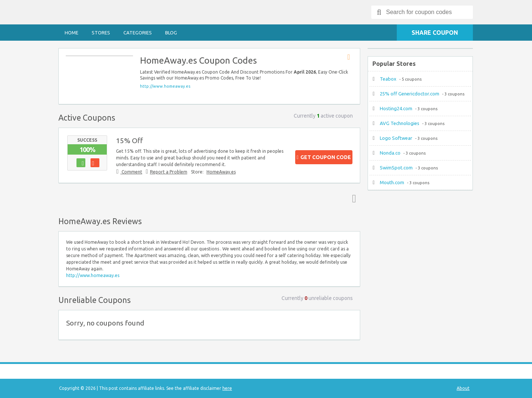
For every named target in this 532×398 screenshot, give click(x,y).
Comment (131, 172)
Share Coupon (435, 33)
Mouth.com (392, 182)
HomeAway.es (221, 172)
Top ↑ (352, 198)
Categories (138, 33)
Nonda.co (390, 153)
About (463, 388)
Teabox (388, 79)
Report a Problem (169, 172)
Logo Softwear (396, 138)
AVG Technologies (400, 123)
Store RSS (351, 57)
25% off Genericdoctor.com (410, 94)
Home (71, 33)
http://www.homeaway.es (165, 86)
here (227, 388)
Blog (171, 33)
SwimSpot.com (396, 168)
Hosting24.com (396, 108)
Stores (101, 33)
